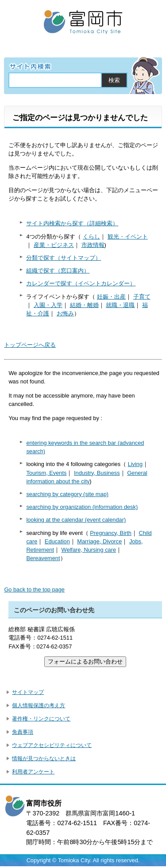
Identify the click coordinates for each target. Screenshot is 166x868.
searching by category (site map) (67, 494)
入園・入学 (48, 305)
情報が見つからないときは (44, 758)
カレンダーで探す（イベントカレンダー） (81, 283)
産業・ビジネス (54, 245)
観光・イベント (128, 237)
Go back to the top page (34, 589)
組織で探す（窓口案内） (58, 271)
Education (57, 541)
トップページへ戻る (30, 345)
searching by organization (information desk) (82, 507)
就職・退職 (120, 305)
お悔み (65, 313)
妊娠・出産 (111, 297)
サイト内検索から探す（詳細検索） (72, 223)
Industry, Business (97, 473)
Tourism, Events (46, 473)
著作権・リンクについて (41, 719)
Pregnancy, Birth (111, 533)
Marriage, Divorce (99, 541)
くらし (91, 237)
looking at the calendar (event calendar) (76, 520)
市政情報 (93, 245)
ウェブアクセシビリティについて (52, 745)
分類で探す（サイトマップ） (64, 258)
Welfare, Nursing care (89, 550)
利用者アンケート (33, 772)
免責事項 (23, 732)
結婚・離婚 (84, 305)
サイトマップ (28, 692)
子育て (142, 297)
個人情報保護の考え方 (39, 705)
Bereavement (43, 558)
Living (135, 464)
